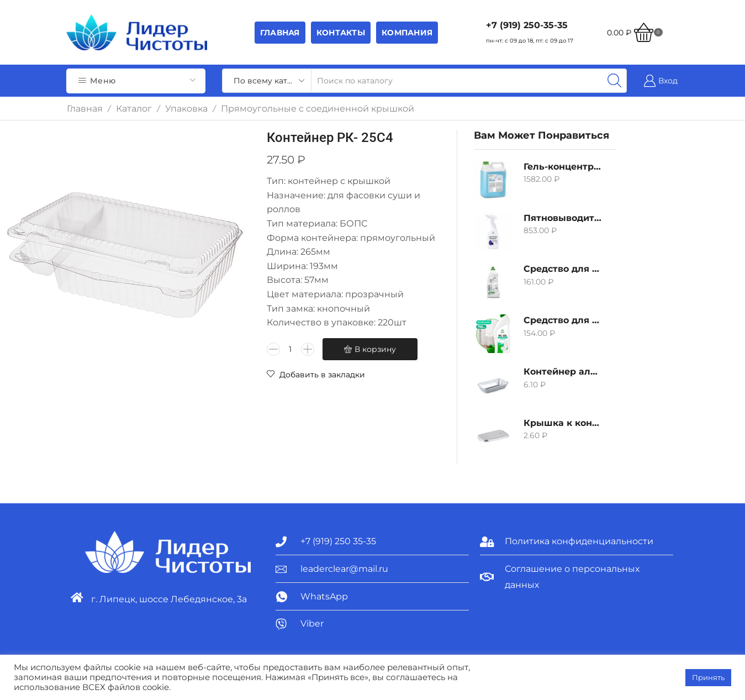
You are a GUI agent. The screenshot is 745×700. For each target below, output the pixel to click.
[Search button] (615, 81)
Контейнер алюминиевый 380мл (562, 372)
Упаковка (186, 109)
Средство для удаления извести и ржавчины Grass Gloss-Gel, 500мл (562, 269)
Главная (280, 33)
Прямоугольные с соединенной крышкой (318, 109)
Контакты (341, 33)
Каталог (134, 109)
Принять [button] (708, 677)
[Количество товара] (290, 349)
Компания (407, 33)
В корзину (375, 349)
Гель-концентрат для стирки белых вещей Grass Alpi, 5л (562, 167)
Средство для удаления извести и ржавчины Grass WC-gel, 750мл (562, 320)
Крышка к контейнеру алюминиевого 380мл (562, 423)
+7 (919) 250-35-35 (527, 25)
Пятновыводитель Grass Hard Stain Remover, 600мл (562, 218)
